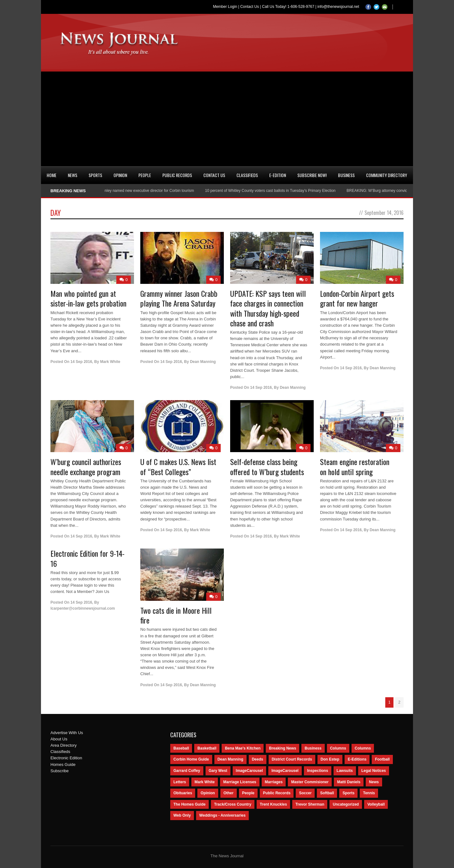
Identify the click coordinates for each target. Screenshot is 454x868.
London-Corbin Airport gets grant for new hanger (357, 298)
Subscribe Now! (312, 175)
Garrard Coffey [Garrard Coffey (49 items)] (187, 771)
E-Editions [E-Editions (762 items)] (357, 759)
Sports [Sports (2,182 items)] (348, 793)
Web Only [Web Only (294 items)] (182, 815)
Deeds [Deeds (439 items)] (258, 759)
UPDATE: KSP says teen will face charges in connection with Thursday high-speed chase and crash (268, 308)
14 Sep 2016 (81, 362)
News (73, 175)
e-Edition (278, 175)
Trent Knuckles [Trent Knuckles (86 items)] (273, 804)
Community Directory (387, 175)
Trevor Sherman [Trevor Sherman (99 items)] (310, 804)
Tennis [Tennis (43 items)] (369, 793)
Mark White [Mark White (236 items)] (205, 782)
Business (346, 175)
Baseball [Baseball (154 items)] (181, 748)
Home (52, 175)
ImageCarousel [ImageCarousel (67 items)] (285, 771)
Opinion (120, 175)
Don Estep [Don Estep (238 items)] (330, 759)
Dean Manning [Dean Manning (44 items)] (230, 759)
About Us (59, 739)
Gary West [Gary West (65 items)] (218, 771)
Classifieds (247, 175)
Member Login (225, 7)
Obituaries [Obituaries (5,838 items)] (183, 793)
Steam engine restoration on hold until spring (355, 466)
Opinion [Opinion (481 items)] (208, 793)
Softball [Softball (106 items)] (327, 793)
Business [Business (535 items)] (313, 748)
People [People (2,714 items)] (248, 793)
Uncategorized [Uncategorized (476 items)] (346, 804)
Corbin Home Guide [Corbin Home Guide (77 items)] (191, 759)
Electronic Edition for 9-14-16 (87, 558)
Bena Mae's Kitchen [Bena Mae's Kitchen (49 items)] (243, 748)
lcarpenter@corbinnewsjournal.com (83, 608)
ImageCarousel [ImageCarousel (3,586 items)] (249, 771)
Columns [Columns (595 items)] (338, 748)
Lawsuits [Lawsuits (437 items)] (345, 771)
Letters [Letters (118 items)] (180, 782)
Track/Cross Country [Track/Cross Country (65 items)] (233, 804)
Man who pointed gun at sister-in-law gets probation (88, 298)
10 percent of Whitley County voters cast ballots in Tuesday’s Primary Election (273, 191)
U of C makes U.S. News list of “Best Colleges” (178, 466)
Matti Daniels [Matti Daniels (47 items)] (349, 782)
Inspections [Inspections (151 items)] (318, 771)
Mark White (110, 362)
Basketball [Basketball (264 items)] (207, 748)
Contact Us (250, 7)
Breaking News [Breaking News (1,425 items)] (282, 748)
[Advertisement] (227, 119)
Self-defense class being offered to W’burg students (267, 466)
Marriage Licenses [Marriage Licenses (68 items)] (240, 782)
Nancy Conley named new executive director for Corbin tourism (144, 191)
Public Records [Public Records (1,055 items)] (277, 793)
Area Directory (64, 745)
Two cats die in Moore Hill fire (176, 615)
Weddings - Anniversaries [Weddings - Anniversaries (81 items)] (222, 815)
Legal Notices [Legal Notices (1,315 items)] (374, 771)
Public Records (177, 175)
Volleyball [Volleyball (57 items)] (376, 804)
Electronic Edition (66, 758)
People (145, 175)
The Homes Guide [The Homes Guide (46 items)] (189, 804)
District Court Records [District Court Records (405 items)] (292, 759)
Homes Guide (63, 765)
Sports (95, 175)
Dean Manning (203, 362)
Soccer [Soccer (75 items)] (305, 793)
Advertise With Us (67, 733)
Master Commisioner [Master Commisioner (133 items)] (310, 782)
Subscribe (60, 771)
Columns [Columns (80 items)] (363, 748)
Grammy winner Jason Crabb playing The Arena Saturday (179, 298)
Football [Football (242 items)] (382, 759)
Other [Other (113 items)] (229, 793)
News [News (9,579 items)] (374, 782)
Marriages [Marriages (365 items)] (274, 782)
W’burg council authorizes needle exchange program (86, 466)
